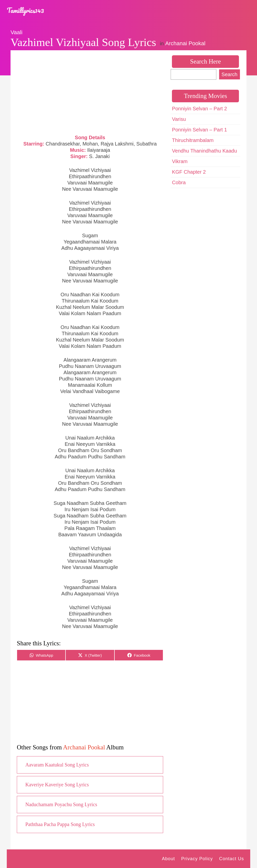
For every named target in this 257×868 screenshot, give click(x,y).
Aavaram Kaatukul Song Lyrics (57, 765)
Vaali (16, 32)
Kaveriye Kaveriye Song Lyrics (57, 785)
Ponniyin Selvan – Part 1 (199, 130)
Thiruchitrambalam (193, 140)
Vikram (180, 161)
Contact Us (232, 859)
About (168, 859)
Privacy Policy (197, 859)
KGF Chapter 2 (189, 172)
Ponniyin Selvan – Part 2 (199, 109)
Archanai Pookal (185, 43)
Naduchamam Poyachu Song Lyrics (61, 804)
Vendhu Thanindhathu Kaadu (204, 151)
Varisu (179, 119)
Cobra (179, 182)
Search (230, 74)
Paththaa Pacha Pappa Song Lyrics (60, 824)
